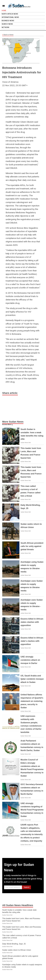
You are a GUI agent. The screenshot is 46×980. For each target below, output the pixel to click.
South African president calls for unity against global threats (32, 546)
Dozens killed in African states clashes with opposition (32, 622)
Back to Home (8, 35)
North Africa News (10, 14)
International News (10, 17)
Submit (27, 887)
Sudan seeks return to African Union (17, 950)
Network (5, 27)
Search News (7, 24)
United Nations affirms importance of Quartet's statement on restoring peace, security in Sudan (32, 701)
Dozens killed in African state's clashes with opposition (32, 641)
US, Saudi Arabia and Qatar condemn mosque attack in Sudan (32, 679)
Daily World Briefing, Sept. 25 (14, 944)
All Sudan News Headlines (18, 905)
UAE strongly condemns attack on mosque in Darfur (30, 660)
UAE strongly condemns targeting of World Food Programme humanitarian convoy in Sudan (32, 810)
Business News (8, 21)
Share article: (10, 393)
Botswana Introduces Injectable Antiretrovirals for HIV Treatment (22, 72)
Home (4, 11)
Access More (7, 424)
